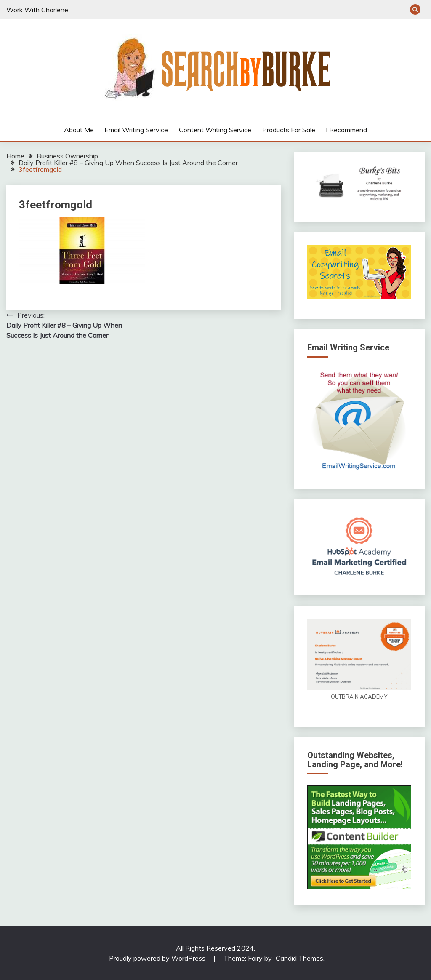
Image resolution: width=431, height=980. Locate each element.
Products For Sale (289, 130)
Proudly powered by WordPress (158, 958)
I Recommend (346, 130)
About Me (79, 130)
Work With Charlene (37, 10)
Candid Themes (299, 958)
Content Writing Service (215, 130)
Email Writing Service (136, 130)
